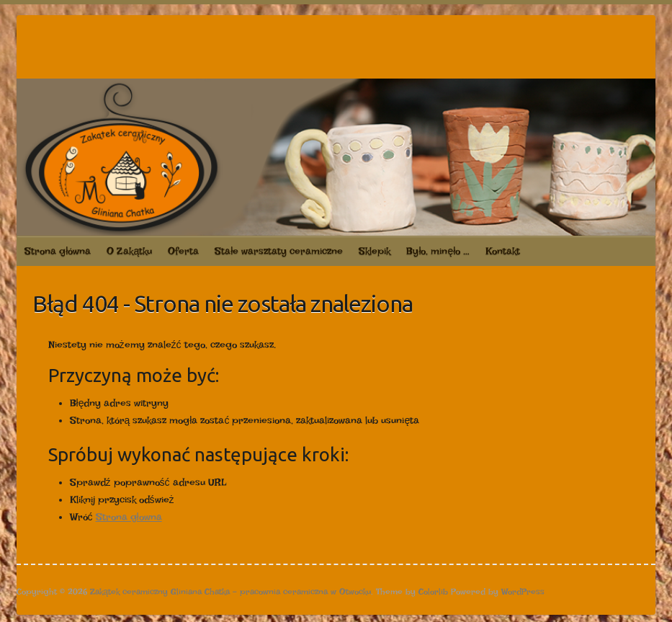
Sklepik (375, 251)
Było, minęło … (438, 251)
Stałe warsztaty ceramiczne (279, 251)
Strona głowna (129, 517)
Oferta (183, 251)
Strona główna (58, 251)
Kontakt (503, 251)
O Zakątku (129, 251)
